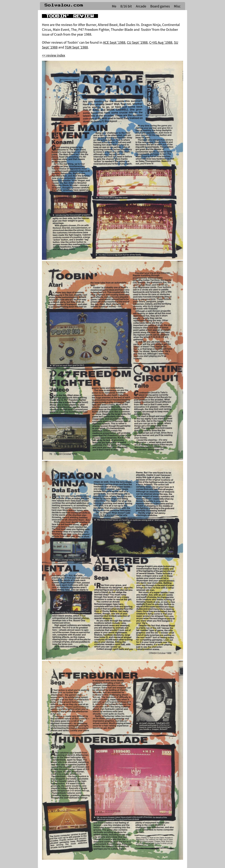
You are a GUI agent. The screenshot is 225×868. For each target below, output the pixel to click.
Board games (160, 6)
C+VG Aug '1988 (161, 42)
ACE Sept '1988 (114, 42)
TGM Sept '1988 (76, 47)
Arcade (141, 6)
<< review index (54, 55)
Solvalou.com (64, 5)
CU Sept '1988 (137, 42)
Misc (177, 6)
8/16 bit (126, 6)
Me (114, 6)
